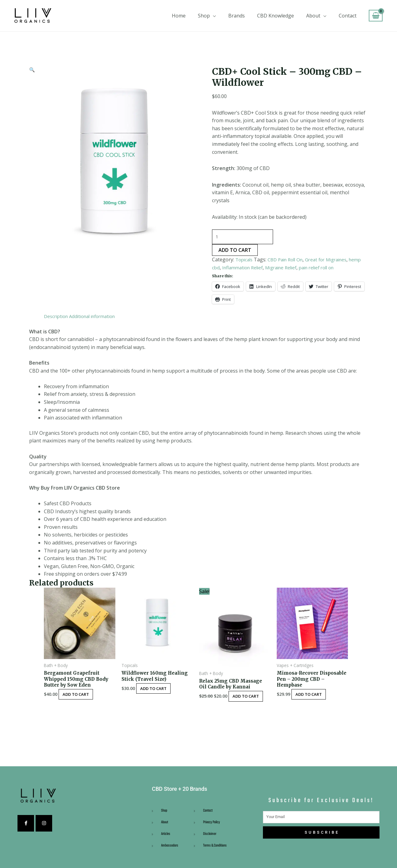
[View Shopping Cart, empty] (376, 16)
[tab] (57, 317)
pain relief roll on (341, 268)
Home (179, 16)
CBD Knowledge (276, 16)
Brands (237, 16)
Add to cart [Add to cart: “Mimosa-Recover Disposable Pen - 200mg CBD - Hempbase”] (312, 697)
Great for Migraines (334, 261)
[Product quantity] (243, 237)
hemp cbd (223, 268)
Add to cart (235, 251)
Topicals (245, 261)
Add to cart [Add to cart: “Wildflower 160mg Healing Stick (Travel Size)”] (157, 690)
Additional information (98, 317)
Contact (348, 16)
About (313, 16)
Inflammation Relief (259, 268)
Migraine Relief (302, 268)
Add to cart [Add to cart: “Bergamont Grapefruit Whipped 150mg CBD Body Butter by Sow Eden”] (80, 697)
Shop (204, 16)
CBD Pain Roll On (289, 261)
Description (57, 317)
